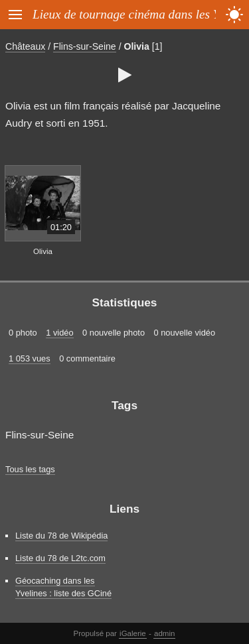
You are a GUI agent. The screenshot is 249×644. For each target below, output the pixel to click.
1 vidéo (59, 333)
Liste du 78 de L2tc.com (60, 558)
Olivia (136, 46)
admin (164, 633)
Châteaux (25, 46)
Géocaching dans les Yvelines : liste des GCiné (63, 587)
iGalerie (133, 633)
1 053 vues (30, 358)
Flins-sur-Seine (85, 46)
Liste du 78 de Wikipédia (61, 536)
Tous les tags (30, 469)
